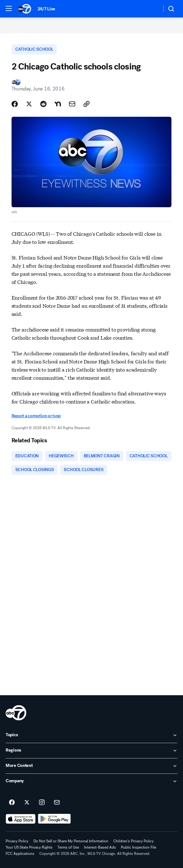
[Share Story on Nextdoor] (58, 104)
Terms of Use (68, 847)
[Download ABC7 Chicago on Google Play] (54, 819)
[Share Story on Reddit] (43, 104)
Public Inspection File (138, 847)
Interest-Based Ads (100, 847)
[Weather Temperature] (152, 9)
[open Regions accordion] (91, 751)
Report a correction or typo (36, 416)
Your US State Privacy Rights (29, 847)
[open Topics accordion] (91, 735)
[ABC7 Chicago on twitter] (27, 803)
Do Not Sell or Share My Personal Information (71, 841)
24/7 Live (46, 9)
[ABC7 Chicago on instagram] (42, 803)
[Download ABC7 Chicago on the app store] (21, 819)
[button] (9, 8)
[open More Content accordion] (91, 766)
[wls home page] (16, 713)
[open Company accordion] (91, 781)
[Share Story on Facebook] (15, 104)
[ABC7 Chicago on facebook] (12, 803)
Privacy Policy (17, 841)
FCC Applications (20, 854)
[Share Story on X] (29, 104)
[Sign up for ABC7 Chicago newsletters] (57, 803)
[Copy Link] (87, 104)
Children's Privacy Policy (134, 841)
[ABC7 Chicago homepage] (25, 9)
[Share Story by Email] (72, 104)
